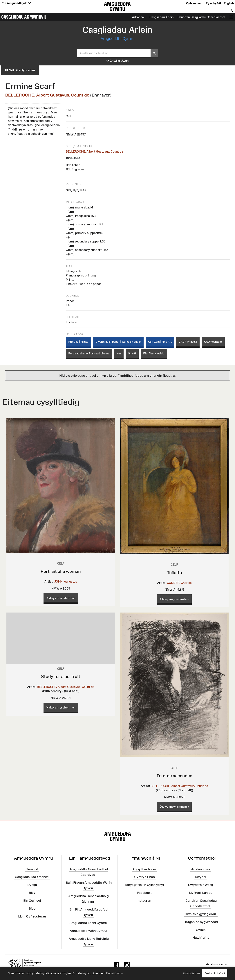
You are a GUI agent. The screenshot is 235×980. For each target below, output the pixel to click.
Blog (32, 893)
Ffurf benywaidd (154, 353)
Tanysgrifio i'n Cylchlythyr (144, 885)
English (229, 3)
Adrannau (139, 17)
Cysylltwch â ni (144, 869)
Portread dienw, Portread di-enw (89, 353)
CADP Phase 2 (188, 342)
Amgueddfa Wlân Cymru (88, 931)
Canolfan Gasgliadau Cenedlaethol (201, 17)
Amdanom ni (201, 869)
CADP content (213, 342)
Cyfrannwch (195, 3)
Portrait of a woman (61, 571)
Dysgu (32, 885)
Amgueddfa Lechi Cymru (88, 923)
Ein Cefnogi (32, 901)
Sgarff (132, 353)
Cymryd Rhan (144, 877)
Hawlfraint (201, 938)
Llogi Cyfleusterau (32, 916)
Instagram (144, 901)
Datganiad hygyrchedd (201, 922)
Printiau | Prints (78, 342)
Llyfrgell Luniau (201, 893)
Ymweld (32, 869)
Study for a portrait (61, 676)
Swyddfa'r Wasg (201, 885)
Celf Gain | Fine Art (160, 342)
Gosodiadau (191, 973)
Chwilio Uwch (118, 61)
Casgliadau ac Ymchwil (24, 17)
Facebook (144, 893)
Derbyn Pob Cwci (215, 973)
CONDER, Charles (179, 583)
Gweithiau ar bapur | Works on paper (118, 342)
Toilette (174, 573)
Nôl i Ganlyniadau (20, 70)
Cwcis (201, 930)
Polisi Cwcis (114, 973)
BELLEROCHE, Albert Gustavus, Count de (47, 95)
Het (119, 353)
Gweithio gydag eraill (201, 914)
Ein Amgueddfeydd (16, 3)
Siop (32, 908)
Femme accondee (174, 776)
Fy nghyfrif (214, 3)
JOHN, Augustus (66, 581)
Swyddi (201, 877)
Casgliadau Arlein (161, 17)
